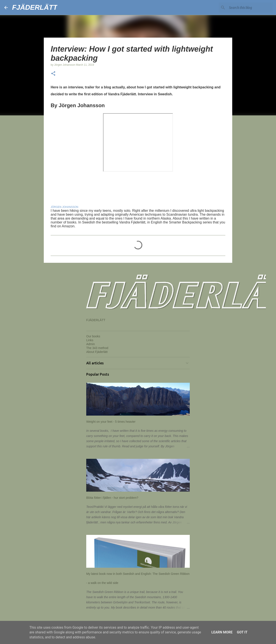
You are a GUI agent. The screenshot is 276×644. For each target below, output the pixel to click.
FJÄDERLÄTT (35, 7)
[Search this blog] (250, 8)
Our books (93, 336)
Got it (242, 632)
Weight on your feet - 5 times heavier (111, 422)
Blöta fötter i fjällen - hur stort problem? (112, 498)
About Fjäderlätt (97, 352)
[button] (53, 74)
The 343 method (97, 348)
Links (90, 340)
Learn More (222, 632)
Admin (91, 344)
